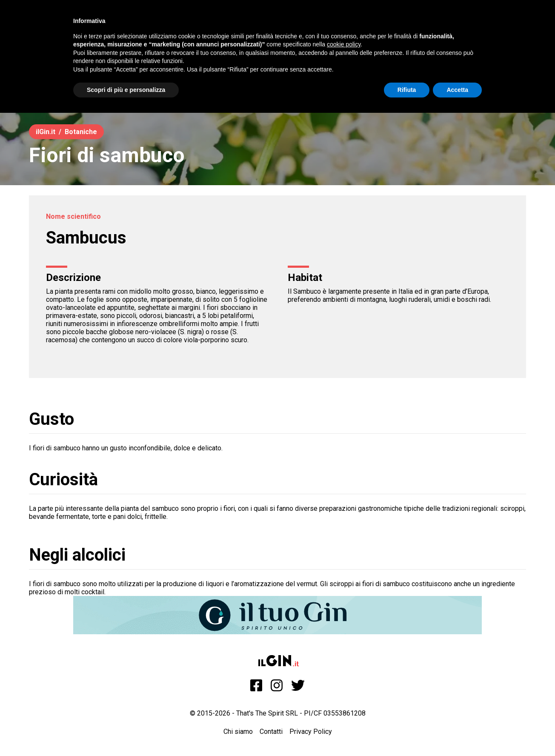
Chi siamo (238, 732)
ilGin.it (46, 132)
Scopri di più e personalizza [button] (126, 90)
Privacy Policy (311, 732)
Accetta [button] (457, 90)
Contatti (271, 732)
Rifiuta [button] (407, 90)
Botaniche (81, 132)
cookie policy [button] (344, 44)
